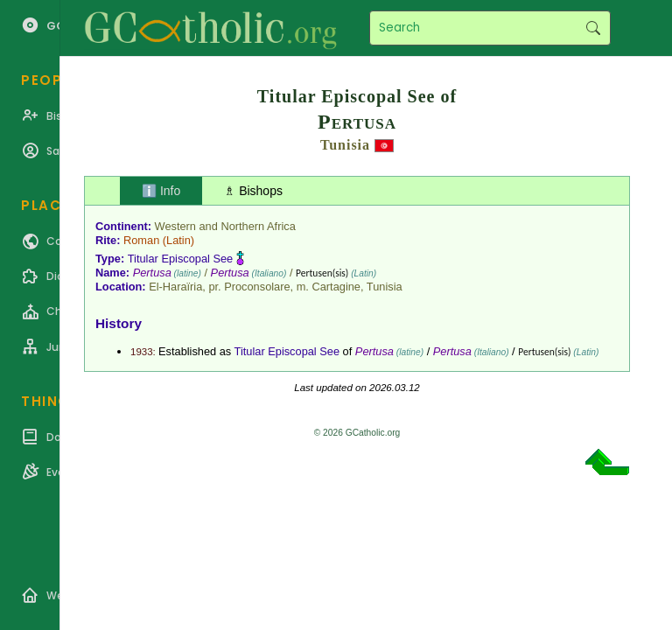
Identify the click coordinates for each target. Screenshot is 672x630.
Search (593, 28)
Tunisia (345, 145)
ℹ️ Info (161, 191)
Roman (141, 240)
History (119, 323)
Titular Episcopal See (180, 259)
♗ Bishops (253, 191)
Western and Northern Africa (225, 226)
